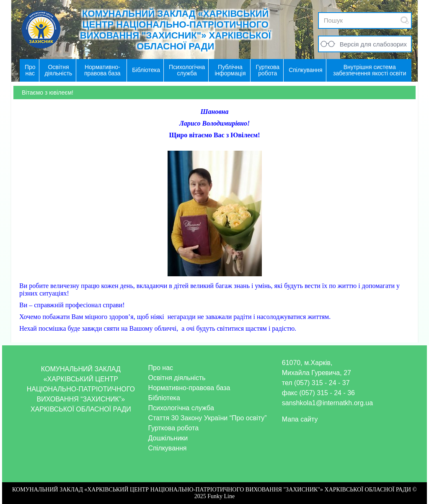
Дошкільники (168, 438)
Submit (405, 20)
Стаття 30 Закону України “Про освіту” (208, 418)
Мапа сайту (300, 419)
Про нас (161, 368)
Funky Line (221, 496)
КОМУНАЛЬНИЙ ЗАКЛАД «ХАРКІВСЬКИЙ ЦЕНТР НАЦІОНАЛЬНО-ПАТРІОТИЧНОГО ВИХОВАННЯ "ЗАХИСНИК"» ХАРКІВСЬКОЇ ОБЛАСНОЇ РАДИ (176, 30)
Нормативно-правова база (189, 388)
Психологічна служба (181, 408)
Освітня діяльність (177, 378)
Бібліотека (164, 398)
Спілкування (168, 448)
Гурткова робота (174, 428)
